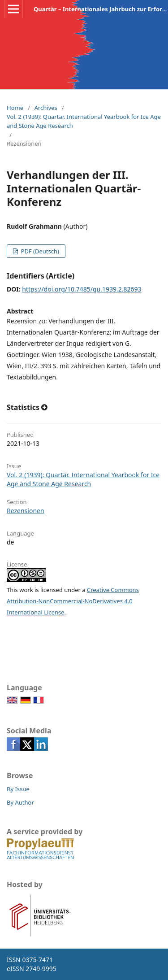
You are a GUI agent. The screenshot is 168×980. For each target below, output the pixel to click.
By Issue (18, 789)
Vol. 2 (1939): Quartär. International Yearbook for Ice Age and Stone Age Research (84, 121)
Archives (46, 108)
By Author (20, 802)
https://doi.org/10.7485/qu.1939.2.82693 (82, 289)
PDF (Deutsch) (39, 251)
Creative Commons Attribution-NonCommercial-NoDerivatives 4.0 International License (73, 601)
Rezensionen (26, 511)
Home (15, 108)
